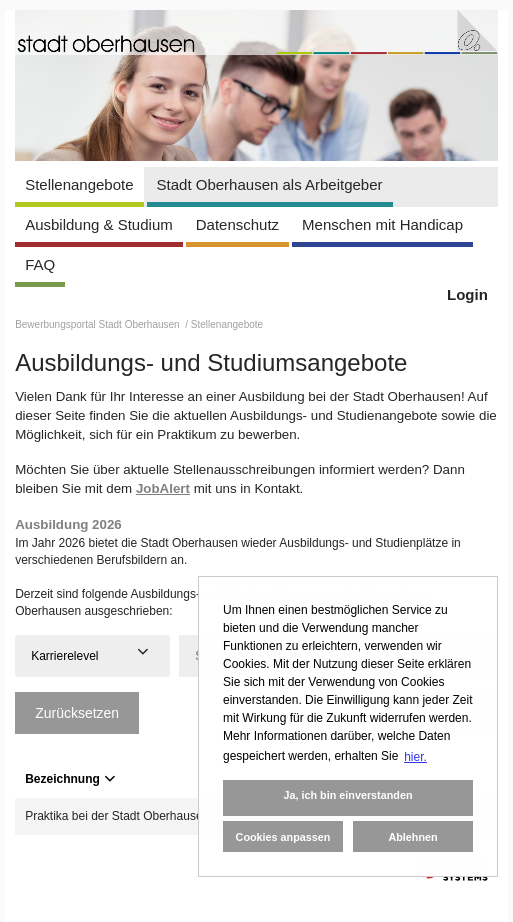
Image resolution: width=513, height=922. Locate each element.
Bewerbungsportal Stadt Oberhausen (98, 324)
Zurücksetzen (77, 713)
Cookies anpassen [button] (283, 837)
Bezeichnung (70, 779)
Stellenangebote (79, 184)
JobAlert (163, 488)
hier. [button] (415, 757)
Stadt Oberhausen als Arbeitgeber (270, 184)
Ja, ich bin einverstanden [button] (347, 795)
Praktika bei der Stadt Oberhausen (117, 816)
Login (467, 294)
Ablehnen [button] (412, 837)
